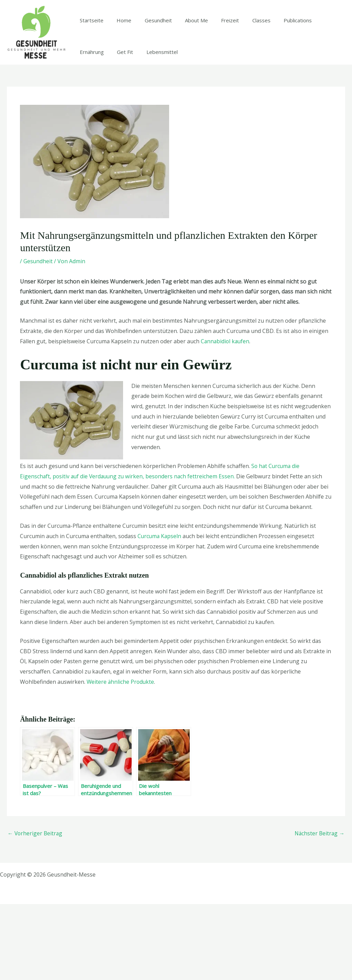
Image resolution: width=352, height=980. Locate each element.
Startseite (90, 58)
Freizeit (217, 58)
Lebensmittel (120, 128)
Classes (246, 58)
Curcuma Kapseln (160, 612)
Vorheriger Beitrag (36, 909)
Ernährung (316, 58)
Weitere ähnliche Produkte (121, 757)
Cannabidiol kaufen (226, 417)
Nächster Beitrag (319, 909)
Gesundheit (151, 58)
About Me (186, 58)
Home (120, 58)
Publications (279, 58)
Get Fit (86, 128)
